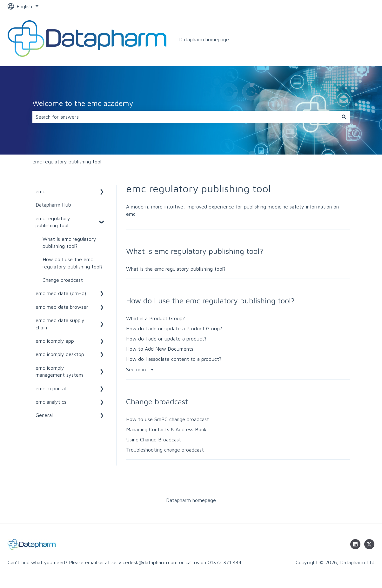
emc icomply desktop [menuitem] (60, 354)
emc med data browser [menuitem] (62, 307)
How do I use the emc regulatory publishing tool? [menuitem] (73, 263)
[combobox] (185, 117)
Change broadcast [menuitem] (63, 280)
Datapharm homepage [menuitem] (191, 500)
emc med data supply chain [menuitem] (60, 324)
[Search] (344, 117)
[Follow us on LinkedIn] (355, 544)
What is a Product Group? (155, 318)
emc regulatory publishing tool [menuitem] (53, 222)
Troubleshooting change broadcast (165, 450)
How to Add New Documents (160, 349)
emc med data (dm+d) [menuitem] (61, 293)
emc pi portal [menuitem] (51, 388)
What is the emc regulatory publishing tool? (176, 269)
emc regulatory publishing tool (67, 162)
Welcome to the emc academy (83, 103)
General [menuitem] (44, 415)
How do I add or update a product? (166, 339)
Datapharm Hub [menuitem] (53, 205)
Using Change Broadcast (154, 439)
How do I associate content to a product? (174, 359)
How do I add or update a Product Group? (174, 328)
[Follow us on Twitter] (369, 544)
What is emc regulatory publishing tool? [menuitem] (69, 242)
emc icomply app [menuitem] (55, 341)
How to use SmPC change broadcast (168, 419)
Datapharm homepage (204, 39)
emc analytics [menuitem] (51, 402)
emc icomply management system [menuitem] (59, 371)
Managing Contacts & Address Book (166, 429)
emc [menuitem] (40, 191)
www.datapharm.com (344, 39)
